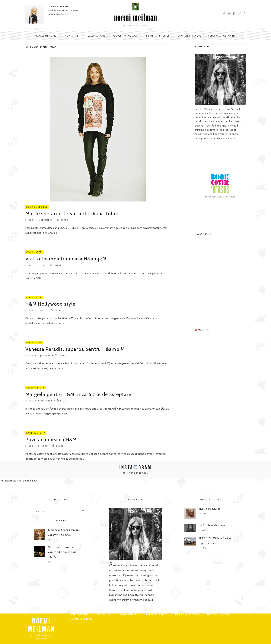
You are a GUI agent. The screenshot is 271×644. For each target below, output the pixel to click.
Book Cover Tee (37, 207)
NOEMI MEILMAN (58, 6)
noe (31, 220)
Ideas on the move (189, 36)
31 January (44, 356)
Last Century (36, 433)
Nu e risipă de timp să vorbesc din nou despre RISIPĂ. (62, 552)
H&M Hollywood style (50, 304)
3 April (42, 310)
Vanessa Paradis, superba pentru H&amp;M (75, 349)
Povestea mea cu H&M (51, 440)
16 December (45, 220)
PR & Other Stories (157, 36)
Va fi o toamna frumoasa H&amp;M (66, 259)
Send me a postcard (222, 36)
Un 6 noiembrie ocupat (212, 525)
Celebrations (97, 36)
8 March (43, 446)
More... (65, 14)
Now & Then (73, 36)
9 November (45, 401)
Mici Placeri (34, 252)
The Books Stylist (209, 509)
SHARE (63, 220)
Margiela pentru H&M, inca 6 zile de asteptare (78, 394)
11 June (42, 265)
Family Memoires (47, 36)
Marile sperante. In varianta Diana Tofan (72, 214)
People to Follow (125, 36)
